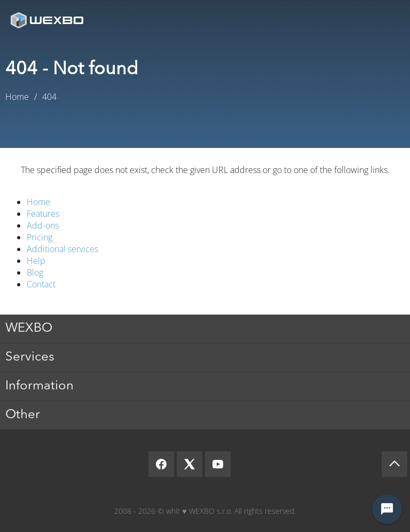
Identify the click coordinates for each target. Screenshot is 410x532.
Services (30, 357)
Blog (35, 272)
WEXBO (29, 328)
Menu (386, 20)
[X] (190, 464)
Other (23, 415)
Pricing (40, 237)
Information (40, 386)
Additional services (62, 249)
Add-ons (43, 225)
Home (38, 202)
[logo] (48, 20)
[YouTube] (218, 464)
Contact (41, 284)
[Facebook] (161, 464)
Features (43, 214)
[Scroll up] (395, 464)
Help (36, 261)
